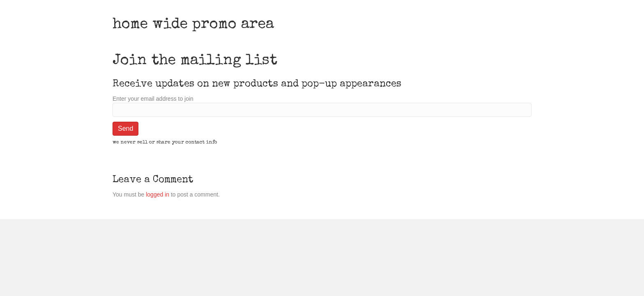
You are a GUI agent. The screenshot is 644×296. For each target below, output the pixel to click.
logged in (158, 194)
